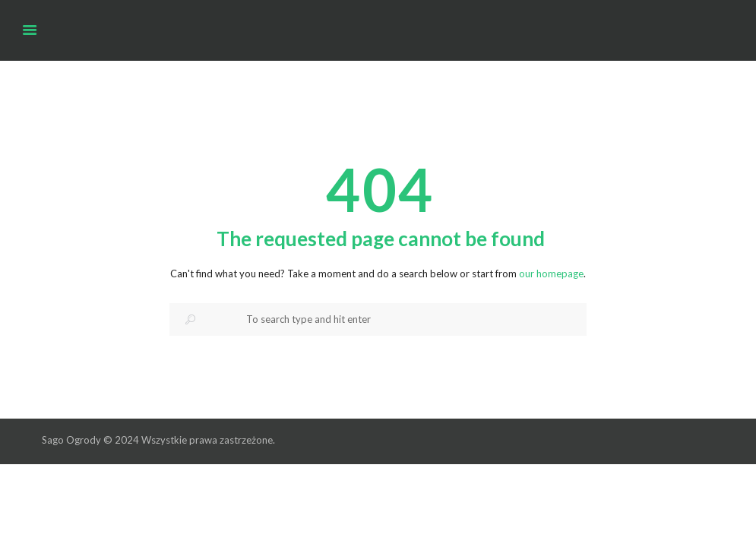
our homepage (551, 273)
